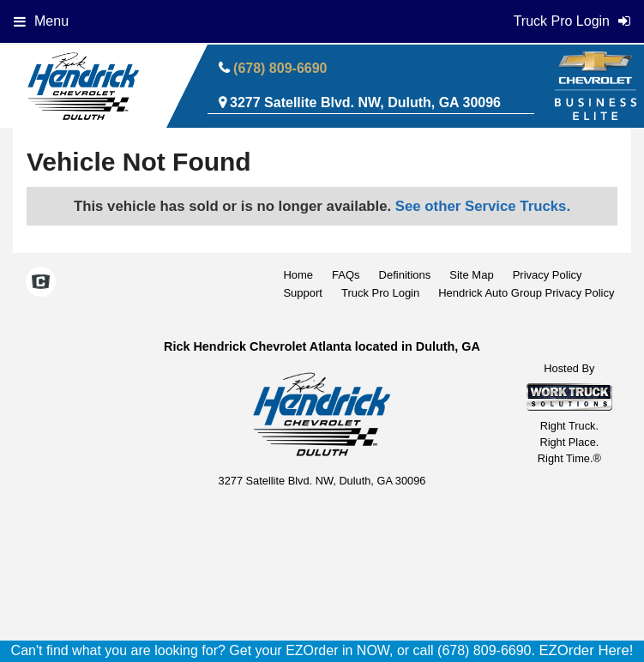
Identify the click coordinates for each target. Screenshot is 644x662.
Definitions (405, 275)
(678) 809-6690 (280, 68)
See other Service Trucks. (483, 206)
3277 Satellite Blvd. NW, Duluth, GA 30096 (365, 102)
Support (303, 293)
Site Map (471, 275)
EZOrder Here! (586, 650)
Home (298, 275)
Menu (41, 21)
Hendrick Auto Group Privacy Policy (526, 293)
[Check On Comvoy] (41, 284)
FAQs (346, 275)
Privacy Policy (548, 275)
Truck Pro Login (380, 293)
